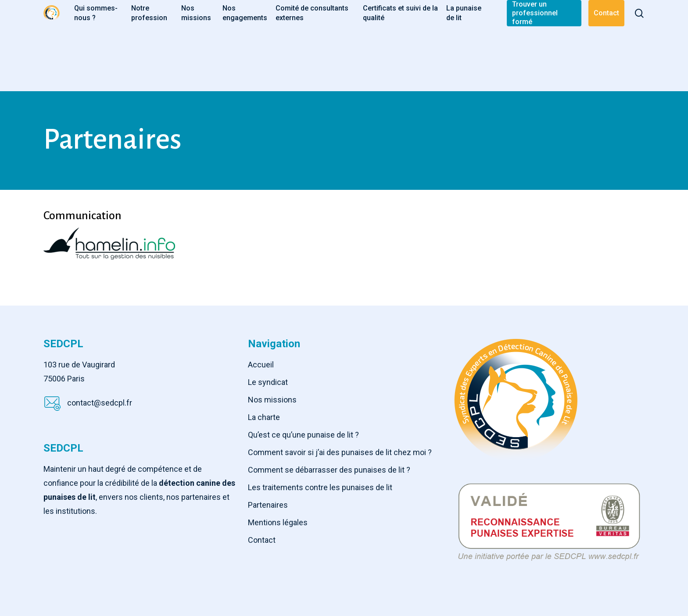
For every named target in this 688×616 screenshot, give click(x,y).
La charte (264, 417)
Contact (262, 540)
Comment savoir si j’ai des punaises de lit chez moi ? (340, 452)
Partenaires (268, 505)
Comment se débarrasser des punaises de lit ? (329, 470)
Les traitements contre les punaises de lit (320, 487)
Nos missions (272, 400)
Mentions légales (278, 522)
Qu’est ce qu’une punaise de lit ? (303, 435)
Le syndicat (268, 382)
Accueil (261, 365)
